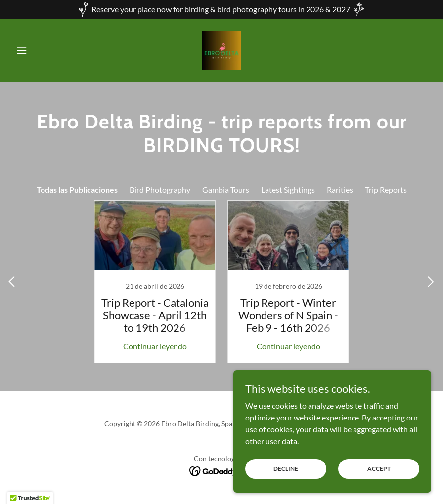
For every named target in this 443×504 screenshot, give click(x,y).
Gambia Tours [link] (226, 189)
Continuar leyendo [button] (155, 346)
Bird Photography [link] (160, 189)
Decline (286, 469)
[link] (221, 50)
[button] (43, 50)
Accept (379, 469)
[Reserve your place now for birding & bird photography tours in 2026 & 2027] (221, 9)
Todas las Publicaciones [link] (77, 189)
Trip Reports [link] (386, 189)
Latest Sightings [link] (288, 189)
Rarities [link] (340, 189)
